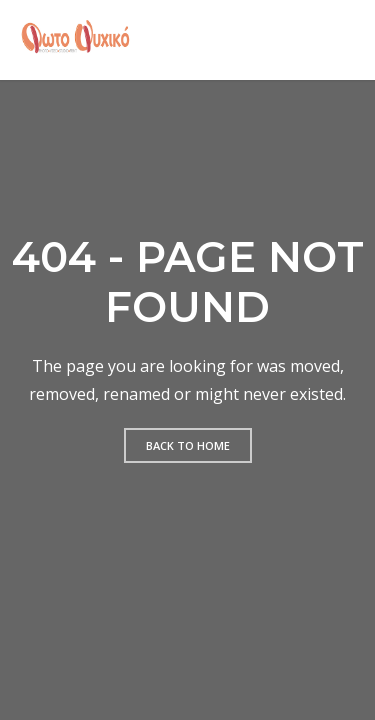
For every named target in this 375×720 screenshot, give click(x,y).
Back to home (188, 445)
